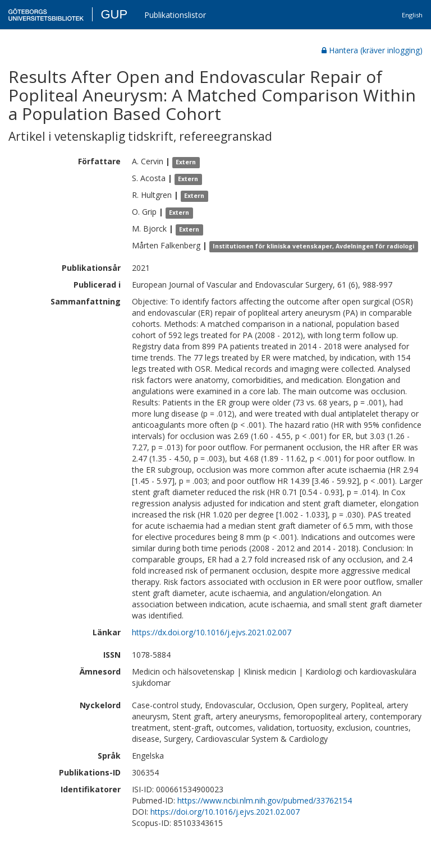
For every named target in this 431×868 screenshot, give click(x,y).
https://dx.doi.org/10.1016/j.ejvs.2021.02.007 (212, 632)
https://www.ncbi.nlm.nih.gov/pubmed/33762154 (265, 800)
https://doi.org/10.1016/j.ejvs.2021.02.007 (225, 812)
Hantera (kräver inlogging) (372, 50)
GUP (114, 14)
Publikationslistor (175, 15)
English (412, 15)
